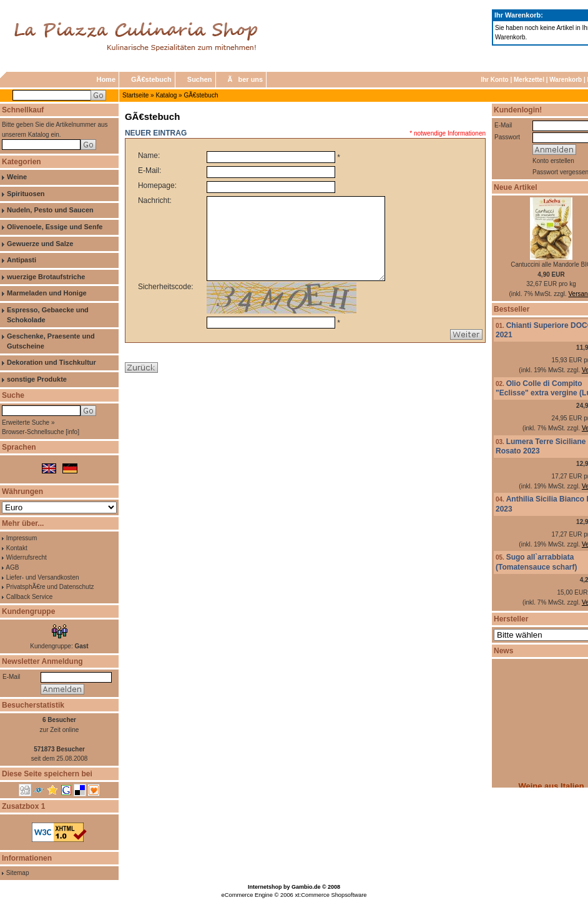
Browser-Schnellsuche (33, 432)
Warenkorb (566, 80)
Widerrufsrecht (27, 557)
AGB (12, 567)
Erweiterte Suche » (28, 423)
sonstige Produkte (37, 379)
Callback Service (29, 597)
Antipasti (22, 260)
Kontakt (17, 548)
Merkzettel (529, 80)
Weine (17, 177)
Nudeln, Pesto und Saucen (50, 210)
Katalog (166, 95)
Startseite (135, 95)
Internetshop (265, 887)
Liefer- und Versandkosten (43, 577)
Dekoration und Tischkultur (51, 362)
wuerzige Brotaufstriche (46, 277)
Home (106, 79)
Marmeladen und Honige (47, 293)
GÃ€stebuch (151, 79)
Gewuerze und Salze (40, 244)
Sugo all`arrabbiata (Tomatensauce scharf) (536, 562)
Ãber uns (246, 79)
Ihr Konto (494, 80)
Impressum (22, 538)
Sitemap (18, 873)
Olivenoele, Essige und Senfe (55, 227)
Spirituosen (26, 194)
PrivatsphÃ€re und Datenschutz (50, 587)
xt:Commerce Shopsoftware (331, 895)
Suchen (200, 79)
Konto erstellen (553, 161)
